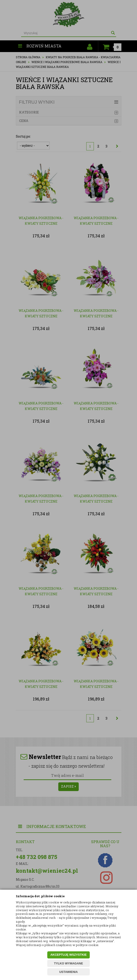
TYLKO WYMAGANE (68, 963)
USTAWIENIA (68, 972)
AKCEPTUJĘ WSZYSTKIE (68, 955)
